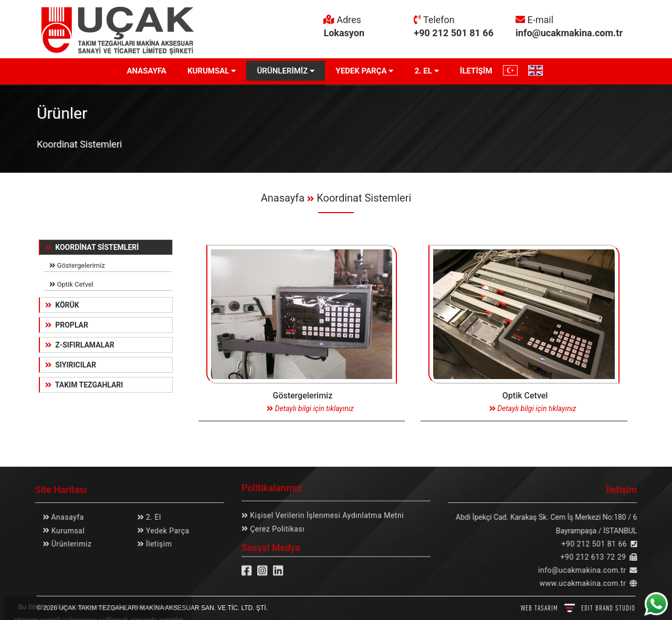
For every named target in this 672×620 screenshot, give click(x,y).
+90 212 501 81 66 (454, 33)
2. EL (427, 71)
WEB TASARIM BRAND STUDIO (578, 608)
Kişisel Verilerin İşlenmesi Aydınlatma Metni (326, 512)
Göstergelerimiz (78, 266)
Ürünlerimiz (67, 544)
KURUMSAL (212, 71)
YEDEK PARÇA (364, 71)
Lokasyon (344, 33)
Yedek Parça (163, 531)
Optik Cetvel (72, 285)
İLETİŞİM (476, 71)
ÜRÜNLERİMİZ (286, 71)
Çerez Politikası (276, 525)
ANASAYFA (146, 71)
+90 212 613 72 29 (597, 557)
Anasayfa (283, 198)
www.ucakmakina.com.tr (587, 583)
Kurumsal (63, 531)
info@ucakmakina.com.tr (569, 33)
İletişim (154, 544)
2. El (149, 517)
